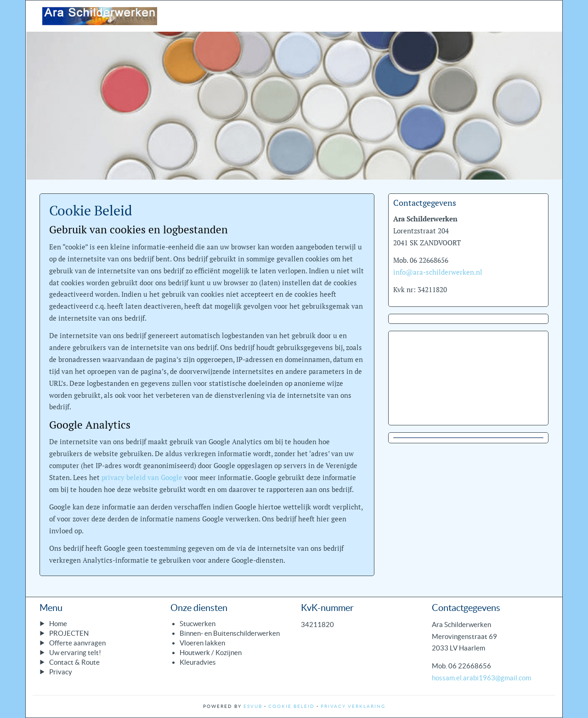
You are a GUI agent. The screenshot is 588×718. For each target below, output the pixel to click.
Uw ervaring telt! (75, 653)
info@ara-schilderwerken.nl (438, 272)
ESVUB (253, 706)
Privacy (61, 672)
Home (58, 624)
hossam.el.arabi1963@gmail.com (481, 678)
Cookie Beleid (291, 706)
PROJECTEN (69, 633)
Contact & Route (74, 662)
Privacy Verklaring (353, 706)
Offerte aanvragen (77, 643)
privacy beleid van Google (142, 477)
